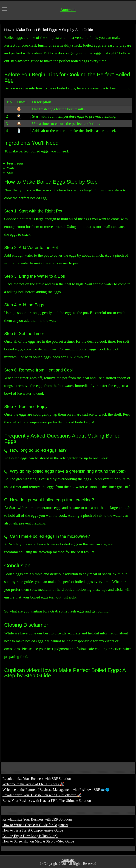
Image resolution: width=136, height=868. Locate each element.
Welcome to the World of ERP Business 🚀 (33, 784)
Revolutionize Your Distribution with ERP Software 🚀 (42, 795)
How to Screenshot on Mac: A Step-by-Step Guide (38, 841)
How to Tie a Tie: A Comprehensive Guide (33, 830)
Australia (68, 10)
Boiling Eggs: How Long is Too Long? (30, 836)
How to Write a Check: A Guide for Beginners (35, 825)
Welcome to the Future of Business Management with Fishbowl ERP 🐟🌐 (56, 790)
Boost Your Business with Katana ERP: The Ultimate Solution (47, 801)
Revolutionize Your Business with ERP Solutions (37, 779)
